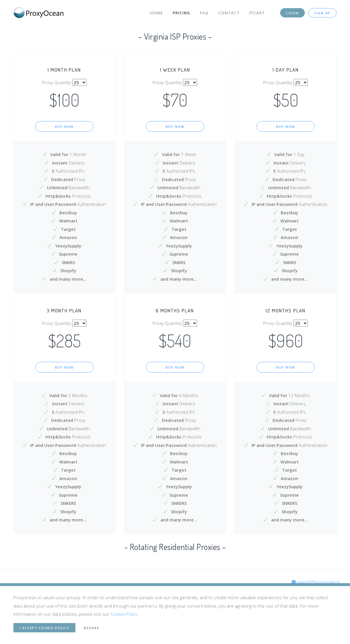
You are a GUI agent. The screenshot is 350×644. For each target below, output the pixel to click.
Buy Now (64, 126)
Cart (253, 11)
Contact (225, 11)
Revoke (91, 628)
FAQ (200, 11)
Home (151, 11)
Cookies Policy (124, 614)
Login (292, 11)
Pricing (177, 11)
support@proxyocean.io (314, 582)
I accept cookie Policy (44, 628)
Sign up (322, 11)
